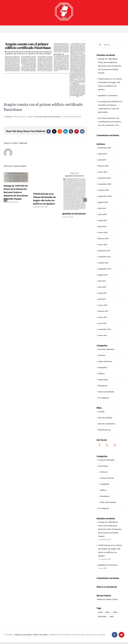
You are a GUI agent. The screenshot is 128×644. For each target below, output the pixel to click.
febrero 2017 (103, 311)
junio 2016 (102, 323)
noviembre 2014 (105, 329)
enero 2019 (103, 172)
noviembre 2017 (105, 257)
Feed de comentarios (107, 424)
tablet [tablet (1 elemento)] (115, 612)
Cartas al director (105, 361)
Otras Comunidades (106, 392)
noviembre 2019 (105, 148)
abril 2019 (102, 160)
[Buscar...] (110, 45)
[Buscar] (100, 45)
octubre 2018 (103, 190)
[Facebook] (100, 445)
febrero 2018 (103, 239)
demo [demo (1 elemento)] (108, 612)
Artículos (39, 117)
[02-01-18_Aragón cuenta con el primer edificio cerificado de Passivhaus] (45, 70)
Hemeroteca (47, 117)
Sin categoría (103, 398)
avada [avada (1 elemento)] (100, 612)
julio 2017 (102, 281)
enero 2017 (103, 317)
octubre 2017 (103, 263)
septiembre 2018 (105, 196)
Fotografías (103, 368)
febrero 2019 (103, 166)
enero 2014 (103, 335)
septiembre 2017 (105, 269)
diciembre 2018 (104, 178)
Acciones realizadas (106, 349)
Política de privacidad (23, 635)
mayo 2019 (102, 154)
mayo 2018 (102, 220)
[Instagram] (115, 445)
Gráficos (101, 374)
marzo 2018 (103, 232)
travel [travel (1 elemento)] (112, 617)
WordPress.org (104, 430)
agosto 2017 (103, 275)
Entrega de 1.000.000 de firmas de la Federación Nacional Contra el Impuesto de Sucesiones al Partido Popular (16, 192)
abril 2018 (102, 227)
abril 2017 (102, 299)
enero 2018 (103, 245)
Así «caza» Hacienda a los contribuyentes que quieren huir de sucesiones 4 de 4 (110, 122)
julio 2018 (102, 208)
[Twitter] (107, 445)
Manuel (9, 117)
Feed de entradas (105, 418)
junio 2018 (102, 214)
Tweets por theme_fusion (107, 599)
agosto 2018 (103, 202)
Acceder (101, 412)
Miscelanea (56, 117)
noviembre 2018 (105, 184)
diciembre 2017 (104, 251)
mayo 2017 (102, 293)
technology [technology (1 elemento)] (102, 617)
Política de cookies (40, 635)
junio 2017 (102, 287)
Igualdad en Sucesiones (74, 214)
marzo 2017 (103, 305)
